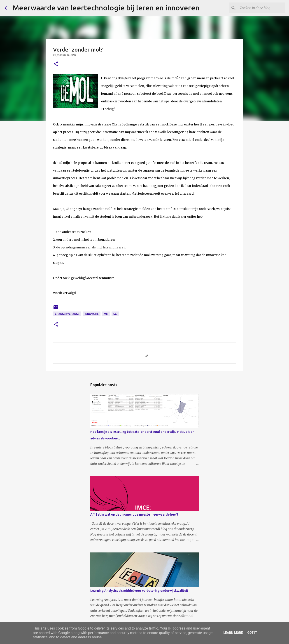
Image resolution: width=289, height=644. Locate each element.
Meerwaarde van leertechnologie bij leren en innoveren (106, 8)
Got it (252, 633)
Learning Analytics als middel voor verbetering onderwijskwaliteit (139, 591)
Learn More (233, 633)
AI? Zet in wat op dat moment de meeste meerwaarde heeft (134, 514)
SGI (115, 314)
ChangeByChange (67, 314)
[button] (56, 64)
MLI (106, 314)
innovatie (92, 314)
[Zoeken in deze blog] (262, 8)
